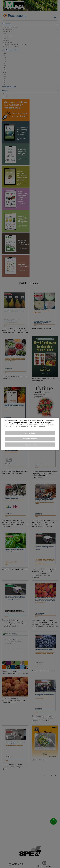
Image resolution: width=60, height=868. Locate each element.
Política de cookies (38, 427)
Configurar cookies (30, 444)
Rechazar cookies (30, 439)
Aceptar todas (30, 433)
